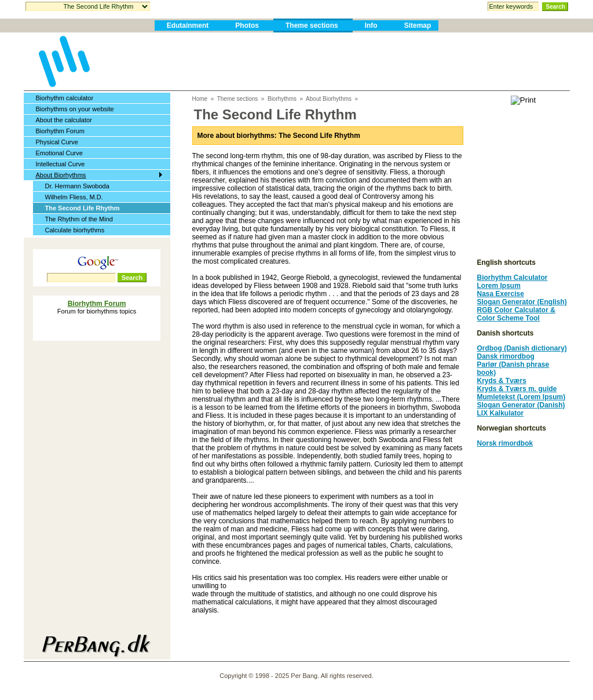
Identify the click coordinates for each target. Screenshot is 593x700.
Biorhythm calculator (65, 98)
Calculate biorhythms (75, 230)
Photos (247, 25)
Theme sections (312, 25)
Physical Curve (57, 142)
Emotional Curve (59, 153)
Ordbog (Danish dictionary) (522, 348)
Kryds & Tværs (502, 381)
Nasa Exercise (501, 294)
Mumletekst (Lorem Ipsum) (521, 397)
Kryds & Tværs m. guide (517, 389)
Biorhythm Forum (60, 131)
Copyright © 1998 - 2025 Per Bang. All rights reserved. (296, 676)
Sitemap (418, 25)
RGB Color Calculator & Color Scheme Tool (516, 314)
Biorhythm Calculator (513, 278)
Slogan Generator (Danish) (521, 405)
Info (371, 25)
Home (200, 99)
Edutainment (188, 25)
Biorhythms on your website (75, 109)
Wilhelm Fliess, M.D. (74, 197)
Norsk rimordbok (505, 443)
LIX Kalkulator (501, 413)
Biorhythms (282, 99)
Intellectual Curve (61, 164)
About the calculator (64, 120)
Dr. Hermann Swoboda (77, 186)
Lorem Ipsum (499, 286)
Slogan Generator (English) (522, 302)
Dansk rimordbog (506, 356)
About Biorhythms (61, 175)
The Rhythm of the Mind (79, 219)
